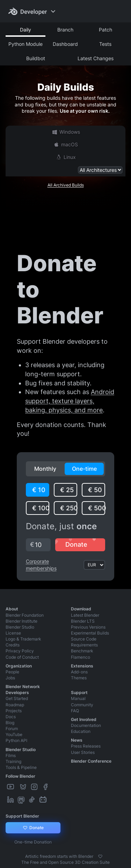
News (77, 740)
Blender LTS (83, 621)
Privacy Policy (20, 651)
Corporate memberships (41, 565)
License (13, 633)
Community (82, 705)
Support (79, 692)
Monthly (45, 469)
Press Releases (86, 746)
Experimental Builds (90, 633)
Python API (16, 740)
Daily (26, 30)
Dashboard (65, 44)
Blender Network (23, 687)
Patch (105, 30)
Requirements (84, 645)
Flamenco (81, 657)
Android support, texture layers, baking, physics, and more (70, 401)
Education (81, 731)
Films (11, 755)
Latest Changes (96, 58)
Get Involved (84, 719)
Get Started (17, 698)
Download (81, 609)
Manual (78, 698)
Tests (105, 44)
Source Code (84, 639)
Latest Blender (85, 615)
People (12, 672)
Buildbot (36, 58)
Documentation (86, 725)
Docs (11, 717)
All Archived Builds (66, 185)
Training (13, 761)
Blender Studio (20, 627)
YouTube (14, 734)
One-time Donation (33, 842)
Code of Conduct (22, 657)
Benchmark (82, 651)
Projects (14, 711)
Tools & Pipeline (21, 767)
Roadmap (15, 705)
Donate (33, 828)
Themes (79, 678)
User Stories (83, 752)
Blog (10, 723)
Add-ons (79, 672)
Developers (17, 692)
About (12, 609)
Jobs (10, 678)
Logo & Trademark (23, 639)
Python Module (26, 44)
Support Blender (22, 816)
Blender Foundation (25, 615)
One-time (84, 469)
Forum (12, 729)
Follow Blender (20, 776)
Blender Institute (21, 621)
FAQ (75, 711)
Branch (65, 30)
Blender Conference (91, 761)
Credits (13, 645)
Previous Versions (88, 627)
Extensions (82, 666)
